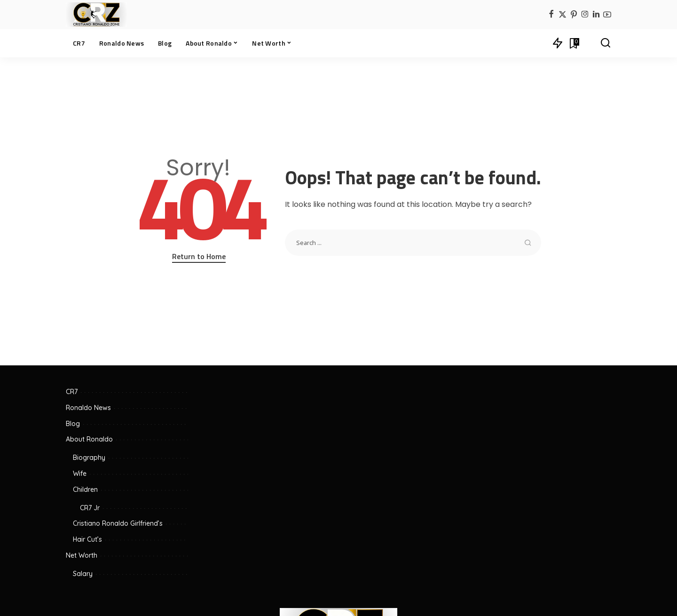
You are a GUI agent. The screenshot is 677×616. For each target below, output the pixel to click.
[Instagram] (585, 15)
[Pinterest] (574, 15)
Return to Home (199, 256)
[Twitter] (563, 15)
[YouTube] (607, 15)
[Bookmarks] (574, 43)
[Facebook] (551, 15)
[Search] (606, 43)
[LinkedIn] (596, 15)
